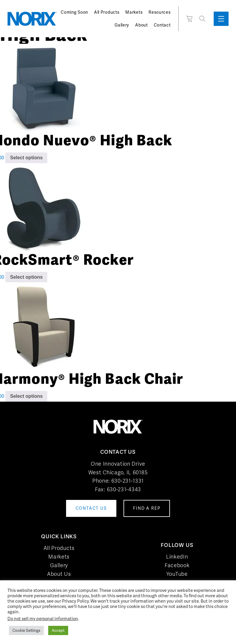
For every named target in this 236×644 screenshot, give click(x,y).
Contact (162, 25)
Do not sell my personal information (43, 619)
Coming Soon (74, 12)
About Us (59, 574)
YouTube (177, 574)
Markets (134, 12)
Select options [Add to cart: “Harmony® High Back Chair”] (26, 396)
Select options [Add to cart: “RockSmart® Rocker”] (26, 277)
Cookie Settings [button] (26, 630)
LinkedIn (177, 557)
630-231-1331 (128, 481)
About (142, 25)
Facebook (177, 565)
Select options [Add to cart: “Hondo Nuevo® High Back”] (26, 158)
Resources (160, 12)
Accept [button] (58, 630)
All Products (107, 12)
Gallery (122, 25)
